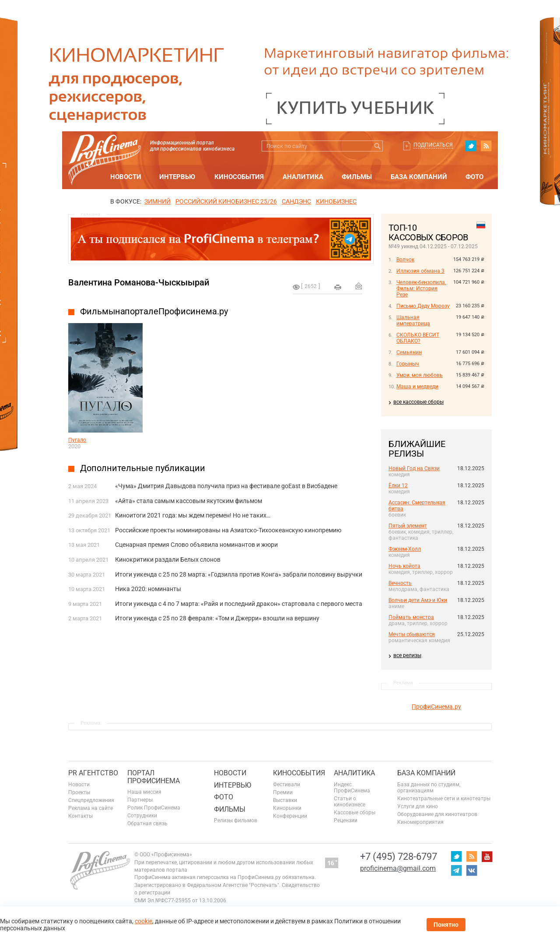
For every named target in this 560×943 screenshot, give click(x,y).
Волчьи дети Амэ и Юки (418, 600)
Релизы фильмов (236, 820)
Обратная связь (147, 823)
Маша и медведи (417, 387)
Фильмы (357, 177)
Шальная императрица (413, 320)
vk (472, 870)
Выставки (285, 800)
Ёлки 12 (398, 486)
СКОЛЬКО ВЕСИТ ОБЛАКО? (418, 338)
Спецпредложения (91, 800)
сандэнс (296, 201)
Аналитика (303, 177)
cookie (143, 921)
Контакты (80, 816)
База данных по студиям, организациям (429, 788)
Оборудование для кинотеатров (437, 814)
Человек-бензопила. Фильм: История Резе (421, 289)
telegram (456, 870)
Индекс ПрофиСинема (352, 788)
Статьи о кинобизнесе (350, 802)
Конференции (290, 816)
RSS (486, 146)
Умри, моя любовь (420, 375)
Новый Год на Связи (414, 468)
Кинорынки (287, 808)
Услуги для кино (418, 806)
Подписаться (433, 145)
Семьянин (409, 352)
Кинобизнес (336, 201)
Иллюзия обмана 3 (420, 271)
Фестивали (287, 785)
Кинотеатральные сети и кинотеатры (444, 799)
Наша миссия (144, 792)
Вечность (400, 583)
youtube (487, 856)
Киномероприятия (420, 822)
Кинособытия (239, 177)
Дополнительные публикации (143, 468)
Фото (474, 177)
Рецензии (346, 820)
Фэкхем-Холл (405, 549)
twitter (471, 146)
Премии (283, 792)
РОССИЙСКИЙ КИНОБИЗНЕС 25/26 (226, 201)
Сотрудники (142, 816)
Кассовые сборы (355, 813)
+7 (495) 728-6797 (399, 857)
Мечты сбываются (412, 634)
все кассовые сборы (418, 402)
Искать (377, 146)
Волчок (405, 260)
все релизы (407, 655)
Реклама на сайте (91, 808)
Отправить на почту (359, 286)
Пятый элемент (408, 526)
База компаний (419, 177)
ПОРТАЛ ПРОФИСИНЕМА (154, 777)
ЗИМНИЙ (157, 201)
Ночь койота (404, 566)
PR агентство (93, 773)
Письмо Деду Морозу (423, 306)
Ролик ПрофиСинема (154, 808)
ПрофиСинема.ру (436, 707)
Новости (126, 177)
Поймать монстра (411, 617)
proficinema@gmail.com (398, 868)
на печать (338, 287)
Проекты (79, 792)
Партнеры (140, 800)
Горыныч (408, 364)
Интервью (177, 177)
